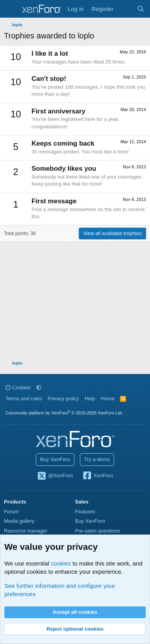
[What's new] (125, 9)
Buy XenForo (55, 459)
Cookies (18, 388)
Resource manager (26, 531)
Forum (11, 512)
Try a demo (97, 459)
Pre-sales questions (98, 531)
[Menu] (11, 9)
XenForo (98, 476)
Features (85, 512)
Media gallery (19, 521)
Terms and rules (24, 399)
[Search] (141, 9)
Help (90, 399)
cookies (61, 563)
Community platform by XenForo (64, 413)
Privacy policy (63, 399)
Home (108, 399)
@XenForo (55, 476)
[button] (39, 388)
